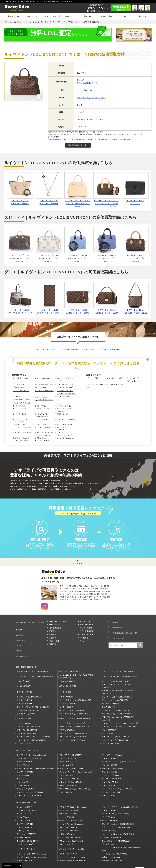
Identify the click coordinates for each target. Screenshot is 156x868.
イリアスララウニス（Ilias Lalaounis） (74, 792)
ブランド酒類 (92, 378)
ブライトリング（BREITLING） (18, 385)
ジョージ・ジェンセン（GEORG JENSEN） (118, 809)
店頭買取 (53, 639)
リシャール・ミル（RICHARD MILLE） (32, 730)
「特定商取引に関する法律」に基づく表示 (127, 633)
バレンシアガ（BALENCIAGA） (71, 769)
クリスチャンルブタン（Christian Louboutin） (120, 749)
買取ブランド (50, 16)
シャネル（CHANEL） (25, 693)
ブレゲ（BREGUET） (110, 720)
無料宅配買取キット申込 (23, 649)
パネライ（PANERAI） (43, 389)
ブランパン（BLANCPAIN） (28, 720)
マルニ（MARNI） (66, 779)
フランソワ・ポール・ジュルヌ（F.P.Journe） (119, 716)
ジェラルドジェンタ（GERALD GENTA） (118, 686)
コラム (124, 16)
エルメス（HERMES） (68, 671)
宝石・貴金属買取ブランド (25, 788)
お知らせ (142, 16)
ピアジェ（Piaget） (24, 713)
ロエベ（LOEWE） (109, 783)
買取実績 (69, 16)
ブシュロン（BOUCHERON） (28, 826)
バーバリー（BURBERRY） (112, 766)
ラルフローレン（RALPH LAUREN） (116, 726)
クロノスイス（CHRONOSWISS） (30, 686)
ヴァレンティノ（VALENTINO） (29, 746)
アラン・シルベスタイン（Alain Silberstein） (119, 661)
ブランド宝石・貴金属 (95, 383)
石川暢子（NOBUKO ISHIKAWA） (73, 845)
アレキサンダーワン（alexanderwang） (32, 742)
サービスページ (146, 134)
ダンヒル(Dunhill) (23, 763)
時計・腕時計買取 (87, 629)
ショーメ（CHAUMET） (69, 693)
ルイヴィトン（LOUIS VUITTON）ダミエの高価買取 (98, 349)
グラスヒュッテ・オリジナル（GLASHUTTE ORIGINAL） (119, 682)
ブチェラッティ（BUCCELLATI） (72, 826)
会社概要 (114, 626)
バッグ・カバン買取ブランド (26, 739)
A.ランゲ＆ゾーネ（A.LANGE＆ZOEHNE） (33, 661)
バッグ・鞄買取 (86, 633)
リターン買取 (54, 646)
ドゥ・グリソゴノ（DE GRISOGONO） (74, 703)
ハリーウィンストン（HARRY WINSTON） (65, 390)
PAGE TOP (78, 568)
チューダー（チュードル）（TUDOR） (44, 385)
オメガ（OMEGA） (42, 378)
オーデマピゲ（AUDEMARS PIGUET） (117, 671)
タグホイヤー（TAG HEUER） (28, 700)
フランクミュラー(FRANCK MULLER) (116, 826)
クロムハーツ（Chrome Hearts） (72, 805)
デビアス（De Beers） (68, 819)
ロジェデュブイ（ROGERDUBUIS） (116, 730)
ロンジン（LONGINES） (111, 733)
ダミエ (80, 105)
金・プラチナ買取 (87, 639)
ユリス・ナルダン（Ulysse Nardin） (73, 726)
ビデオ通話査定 (55, 633)
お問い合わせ (19, 645)
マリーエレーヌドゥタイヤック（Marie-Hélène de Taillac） (121, 834)
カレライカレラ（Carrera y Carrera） (116, 799)
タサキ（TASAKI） (24, 815)
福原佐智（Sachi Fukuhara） (113, 845)
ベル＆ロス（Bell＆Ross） (27, 723)
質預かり (53, 649)
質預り (139, 7)
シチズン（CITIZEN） (25, 690)
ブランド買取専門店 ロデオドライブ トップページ (29, 628)
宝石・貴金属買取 (87, 636)
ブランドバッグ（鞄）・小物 (134, 379)
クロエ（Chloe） (23, 752)
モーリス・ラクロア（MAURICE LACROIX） (34, 726)
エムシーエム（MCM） (68, 746)
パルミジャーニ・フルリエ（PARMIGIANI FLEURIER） (118, 708)
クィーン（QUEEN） (67, 802)
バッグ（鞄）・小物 (85, 90)
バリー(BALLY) (22, 769)
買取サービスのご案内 (58, 626)
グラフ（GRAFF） (24, 805)
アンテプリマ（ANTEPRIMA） (71, 742)
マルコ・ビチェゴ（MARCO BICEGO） (32, 839)
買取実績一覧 (19, 635)
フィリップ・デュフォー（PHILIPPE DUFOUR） (120, 713)
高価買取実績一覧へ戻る (78, 145)
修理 (147, 7)
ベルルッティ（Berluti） (26, 776)
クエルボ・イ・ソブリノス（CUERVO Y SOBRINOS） (117, 675)
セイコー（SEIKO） (67, 697)
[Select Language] (12, 865)
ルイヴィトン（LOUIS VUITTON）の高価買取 (56, 349)
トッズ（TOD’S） (24, 766)
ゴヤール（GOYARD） (111, 752)
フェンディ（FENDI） (110, 769)
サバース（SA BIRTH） (111, 805)
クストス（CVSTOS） (25, 682)
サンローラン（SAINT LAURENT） (73, 756)
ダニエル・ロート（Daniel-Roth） (72, 700)
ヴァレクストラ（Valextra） (113, 742)
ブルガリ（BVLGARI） (68, 720)
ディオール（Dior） (67, 763)
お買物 (131, 7)
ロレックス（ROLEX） (21, 399)
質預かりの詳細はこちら (87, 83)
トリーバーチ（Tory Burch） (70, 766)
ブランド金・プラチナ (114, 383)
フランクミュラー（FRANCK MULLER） (43, 395)
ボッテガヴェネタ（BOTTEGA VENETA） (75, 776)
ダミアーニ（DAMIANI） (69, 815)
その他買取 (84, 642)
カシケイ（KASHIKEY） (26, 799)
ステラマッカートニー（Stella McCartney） (76, 759)
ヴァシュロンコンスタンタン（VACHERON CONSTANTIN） (76, 666)
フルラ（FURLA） (109, 773)
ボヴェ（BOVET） (109, 723)
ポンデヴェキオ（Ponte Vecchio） (72, 834)
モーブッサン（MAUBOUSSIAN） (115, 839)
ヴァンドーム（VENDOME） (28, 795)
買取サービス (32, 16)
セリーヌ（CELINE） (110, 759)
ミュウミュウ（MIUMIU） (112, 779)
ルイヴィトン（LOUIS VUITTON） (91, 98)
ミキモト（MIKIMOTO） (69, 839)
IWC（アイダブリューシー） (65, 379)
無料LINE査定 (55, 629)
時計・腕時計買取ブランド (25, 658)
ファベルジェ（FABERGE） (112, 822)
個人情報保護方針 (117, 629)
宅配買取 (53, 636)
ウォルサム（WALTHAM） (70, 795)
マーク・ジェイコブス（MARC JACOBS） (118, 776)
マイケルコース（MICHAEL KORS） (31, 779)
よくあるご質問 (106, 16)
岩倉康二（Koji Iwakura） (112, 842)
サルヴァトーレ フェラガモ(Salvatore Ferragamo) (35, 756)
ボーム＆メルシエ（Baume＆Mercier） (74, 723)
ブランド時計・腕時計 (114, 378)
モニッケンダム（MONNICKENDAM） (32, 842)
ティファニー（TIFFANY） (27, 703)
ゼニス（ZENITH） (109, 697)
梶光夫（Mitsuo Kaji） (25, 845)
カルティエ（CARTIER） (69, 676)
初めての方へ (14, 16)
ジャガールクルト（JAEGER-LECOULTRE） (76, 690)
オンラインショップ (118, 636)
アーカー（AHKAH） (25, 792)
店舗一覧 (87, 16)
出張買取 (53, 642)
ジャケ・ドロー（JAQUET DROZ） (115, 690)
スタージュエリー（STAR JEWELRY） (116, 812)
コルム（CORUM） (67, 686)
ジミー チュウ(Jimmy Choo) (112, 756)
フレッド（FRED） (67, 829)
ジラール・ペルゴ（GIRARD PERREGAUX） (34, 697)
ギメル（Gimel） (23, 802)
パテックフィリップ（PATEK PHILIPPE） (64, 385)
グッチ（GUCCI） (66, 682)
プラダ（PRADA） (24, 773)
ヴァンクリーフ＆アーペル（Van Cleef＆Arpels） (121, 666)
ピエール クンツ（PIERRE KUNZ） (73, 713)
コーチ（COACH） (67, 752)
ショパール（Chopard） (111, 693)
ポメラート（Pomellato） (27, 834)
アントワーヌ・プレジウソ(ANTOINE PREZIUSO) (36, 666)
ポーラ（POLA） (108, 829)
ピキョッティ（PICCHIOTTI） (71, 822)
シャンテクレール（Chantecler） (72, 809)
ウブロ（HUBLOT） (20, 389)
